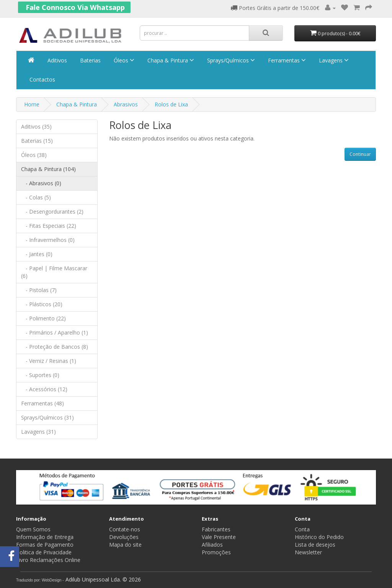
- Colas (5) (36, 197)
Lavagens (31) (38, 432)
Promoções (216, 552)
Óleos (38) (34, 155)
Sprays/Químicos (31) (47, 417)
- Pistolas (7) (39, 290)
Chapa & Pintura (170, 60)
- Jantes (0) (37, 254)
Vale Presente (219, 537)
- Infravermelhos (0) (48, 240)
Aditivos (56, 60)
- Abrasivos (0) (41, 183)
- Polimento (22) (43, 318)
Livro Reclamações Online (48, 560)
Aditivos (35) (36, 127)
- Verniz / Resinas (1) (49, 361)
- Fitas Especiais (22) (49, 226)
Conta (302, 529)
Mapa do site (125, 545)
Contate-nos (125, 529)
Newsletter (308, 552)
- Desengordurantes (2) (52, 212)
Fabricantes (216, 529)
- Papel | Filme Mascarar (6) (54, 272)
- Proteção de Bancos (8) (55, 347)
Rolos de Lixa (171, 104)
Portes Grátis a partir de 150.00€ (275, 8)
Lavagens (333, 60)
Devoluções (124, 537)
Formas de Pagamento (45, 545)
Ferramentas (286, 60)
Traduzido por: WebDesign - (40, 580)
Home (32, 104)
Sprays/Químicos (230, 60)
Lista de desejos (315, 545)
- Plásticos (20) (42, 304)
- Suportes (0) (40, 375)
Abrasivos (126, 104)
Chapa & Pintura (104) (48, 169)
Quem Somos (33, 529)
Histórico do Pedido (319, 537)
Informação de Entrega (45, 537)
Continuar (360, 154)
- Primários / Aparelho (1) (55, 332)
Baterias (90, 60)
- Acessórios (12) (44, 389)
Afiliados (212, 545)
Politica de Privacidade (44, 552)
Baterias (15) (37, 141)
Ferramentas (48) (42, 403)
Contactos (42, 79)
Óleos (123, 60)
